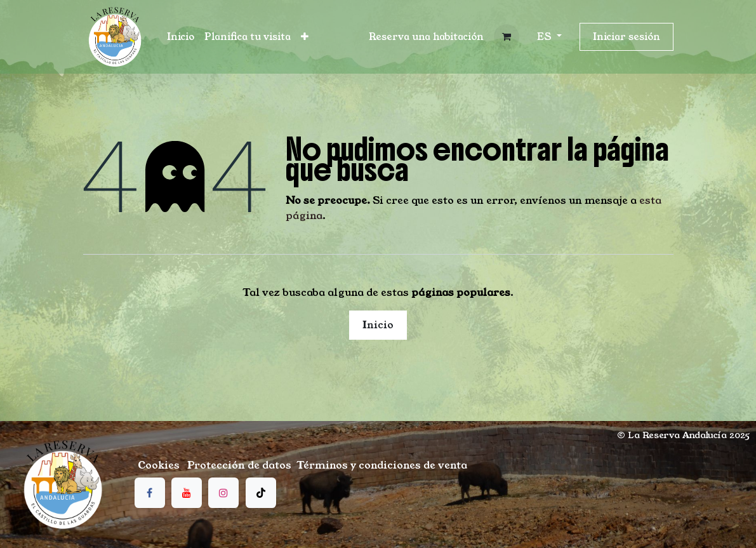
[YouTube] (187, 493)
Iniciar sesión (627, 37)
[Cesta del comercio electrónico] (507, 37)
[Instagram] (223, 493)
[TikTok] (261, 493)
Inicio (378, 325)
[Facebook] (150, 493)
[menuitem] (181, 37)
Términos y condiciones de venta (382, 465)
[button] (426, 37)
